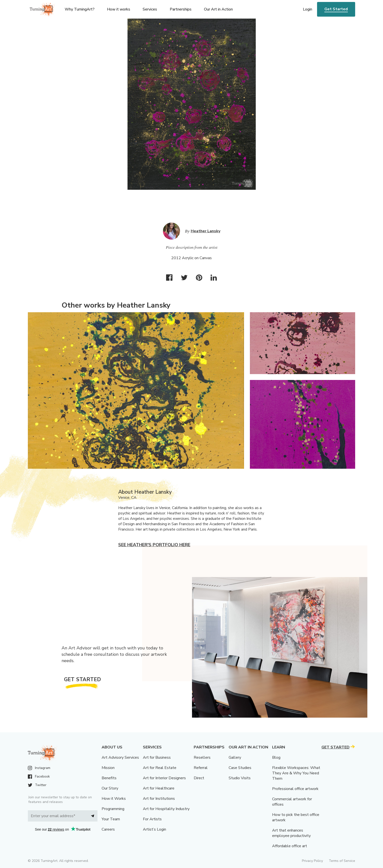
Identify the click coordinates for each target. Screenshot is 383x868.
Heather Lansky (206, 231)
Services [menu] (150, 9)
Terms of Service (342, 861)
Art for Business (157, 757)
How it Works (114, 799)
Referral (201, 768)
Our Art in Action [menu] (218, 9)
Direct (199, 778)
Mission (108, 768)
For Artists (152, 819)
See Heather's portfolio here (154, 545)
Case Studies (240, 768)
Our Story (110, 788)
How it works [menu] (119, 9)
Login (308, 9)
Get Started (336, 9)
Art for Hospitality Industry (166, 809)
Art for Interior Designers (164, 778)
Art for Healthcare (159, 788)
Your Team (111, 819)
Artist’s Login (154, 829)
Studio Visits (240, 778)
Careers (108, 829)
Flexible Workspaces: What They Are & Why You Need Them (296, 773)
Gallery (235, 757)
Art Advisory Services (120, 757)
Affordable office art (290, 846)
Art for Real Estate (160, 768)
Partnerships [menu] (181, 9)
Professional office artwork (295, 789)
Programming (113, 809)
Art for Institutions (159, 799)
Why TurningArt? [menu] (80, 9)
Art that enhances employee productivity (291, 833)
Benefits (109, 778)
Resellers (202, 757)
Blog (276, 757)
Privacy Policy (312, 861)
